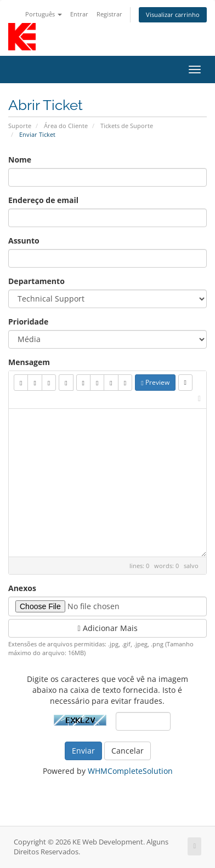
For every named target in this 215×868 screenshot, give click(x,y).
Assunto (24, 241)
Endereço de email (43, 200)
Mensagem (29, 362)
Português (44, 14)
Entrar (79, 14)
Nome (20, 160)
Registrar (109, 14)
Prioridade (28, 322)
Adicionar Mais (107, 628)
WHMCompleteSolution (130, 771)
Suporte (20, 126)
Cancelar (128, 751)
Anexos (22, 588)
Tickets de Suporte (127, 126)
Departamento (36, 281)
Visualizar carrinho (173, 15)
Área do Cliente (66, 126)
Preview (155, 382)
